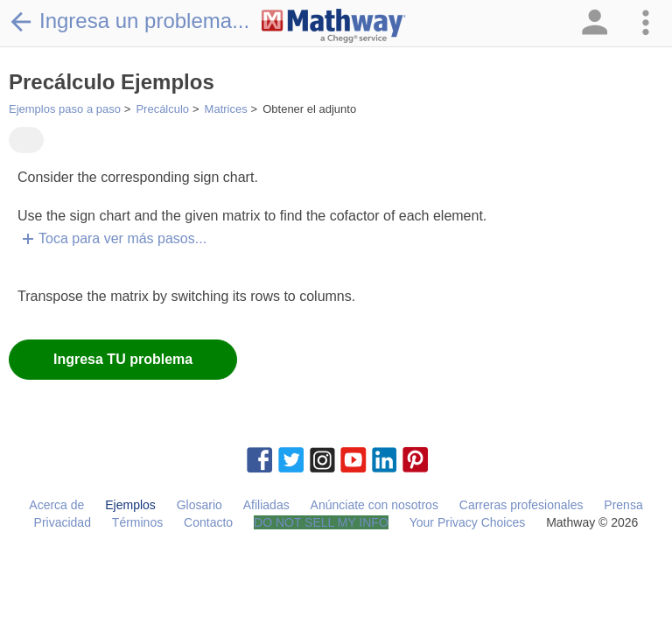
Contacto (208, 522)
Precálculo (162, 109)
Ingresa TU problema (123, 359)
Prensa (623, 505)
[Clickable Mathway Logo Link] (334, 26)
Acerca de (56, 505)
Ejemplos (130, 505)
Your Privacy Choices (468, 522)
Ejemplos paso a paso (65, 109)
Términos (137, 522)
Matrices (226, 109)
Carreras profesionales (521, 505)
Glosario (199, 505)
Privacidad (63, 522)
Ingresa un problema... (129, 21)
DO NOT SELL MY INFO (321, 522)
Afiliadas (266, 505)
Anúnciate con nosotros (374, 505)
